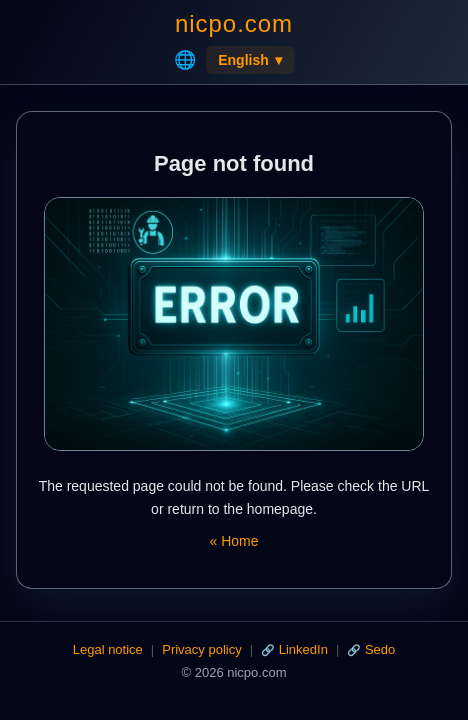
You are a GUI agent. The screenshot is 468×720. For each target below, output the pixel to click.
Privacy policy (201, 649)
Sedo (380, 649)
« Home (233, 541)
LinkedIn (303, 649)
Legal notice (108, 649)
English (250, 60)
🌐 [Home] (185, 60)
